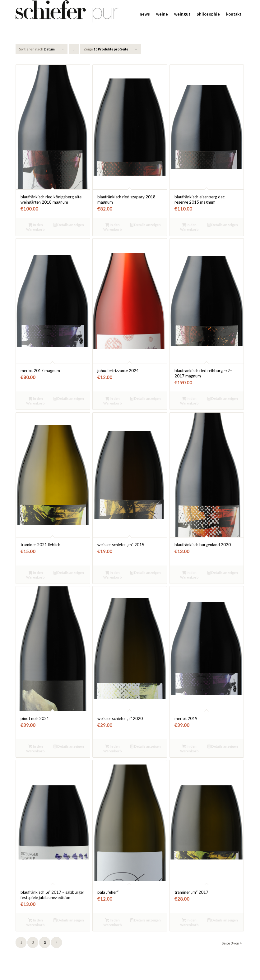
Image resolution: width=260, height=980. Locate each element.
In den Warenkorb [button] (35, 227)
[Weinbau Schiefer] (68, 14)
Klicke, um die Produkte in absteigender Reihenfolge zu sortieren (74, 51)
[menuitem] (145, 14)
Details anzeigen (69, 225)
